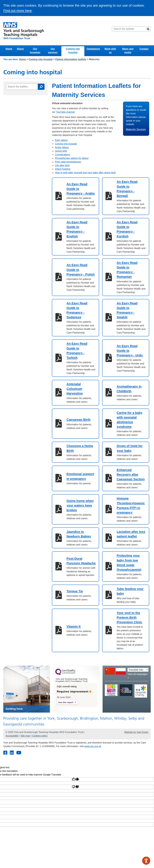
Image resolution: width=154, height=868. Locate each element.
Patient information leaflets (71, 59)
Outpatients (93, 49)
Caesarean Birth (79, 420)
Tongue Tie (75, 591)
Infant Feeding (63, 169)
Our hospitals (35, 51)
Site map (25, 736)
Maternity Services (136, 129)
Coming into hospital (73, 51)
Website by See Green (136, 732)
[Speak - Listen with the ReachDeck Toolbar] (146, 861)
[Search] (148, 29)
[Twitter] (12, 753)
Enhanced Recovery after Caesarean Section (131, 474)
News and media (128, 51)
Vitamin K (74, 626)
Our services (53, 51)
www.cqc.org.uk (93, 746)
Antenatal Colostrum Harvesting (75, 389)
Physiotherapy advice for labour (72, 158)
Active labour (62, 147)
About (20, 49)
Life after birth (62, 165)
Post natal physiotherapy (68, 162)
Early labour (61, 140)
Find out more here (18, 11)
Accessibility (12, 736)
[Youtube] (19, 753)
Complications (62, 155)
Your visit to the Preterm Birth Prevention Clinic (129, 617)
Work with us (110, 51)
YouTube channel (65, 112)
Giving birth (61, 151)
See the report (66, 702)
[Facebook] (5, 753)
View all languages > (138, 676)
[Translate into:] (138, 670)
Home (9, 49)
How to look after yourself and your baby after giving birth (85, 173)
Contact (144, 49)
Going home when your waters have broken (80, 505)
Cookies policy (40, 736)
